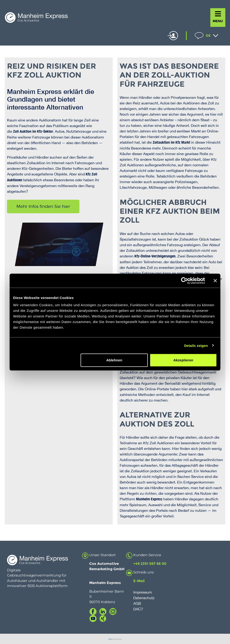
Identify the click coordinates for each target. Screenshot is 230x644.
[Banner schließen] (215, 281)
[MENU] (218, 14)
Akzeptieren (183, 360)
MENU (218, 21)
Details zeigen (196, 345)
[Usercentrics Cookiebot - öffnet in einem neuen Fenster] (184, 281)
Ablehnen (114, 360)
